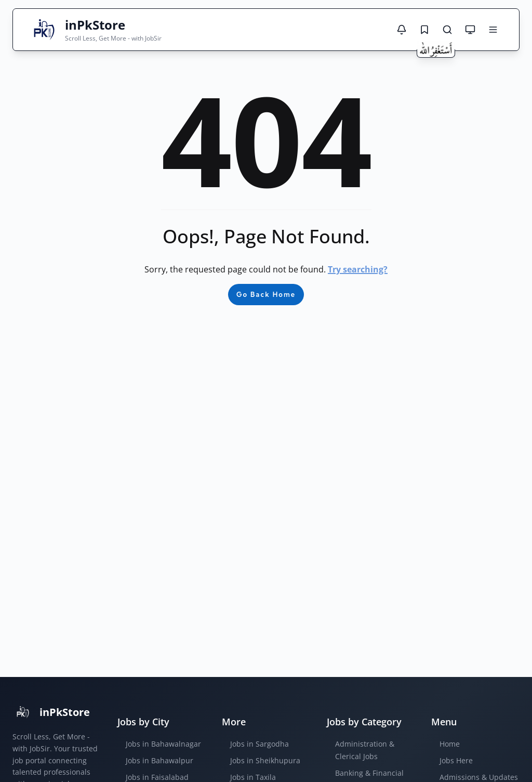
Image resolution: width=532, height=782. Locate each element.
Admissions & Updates (479, 777)
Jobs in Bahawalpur (159, 760)
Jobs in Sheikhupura (265, 760)
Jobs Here (456, 760)
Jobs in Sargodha (260, 744)
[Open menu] (493, 30)
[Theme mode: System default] (470, 30)
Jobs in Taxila (253, 777)
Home (450, 744)
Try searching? (358, 269)
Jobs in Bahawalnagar (163, 744)
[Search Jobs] (447, 30)
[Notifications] (402, 30)
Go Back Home (266, 294)
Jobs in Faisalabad (157, 777)
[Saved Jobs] (424, 30)
